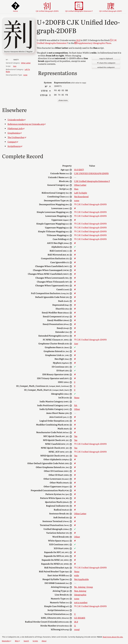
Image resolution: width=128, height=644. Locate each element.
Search (26, 641)
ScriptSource (14, 146)
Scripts (35, 641)
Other (77, 409)
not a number (81, 602)
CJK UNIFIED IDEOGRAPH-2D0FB (91, 173)
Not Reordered (81, 196)
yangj (77, 629)
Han (15, 66)
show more (63, 100)
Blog (17, 641)
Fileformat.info (15, 128)
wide (77, 575)
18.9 (76, 622)
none (25, 75)
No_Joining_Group (83, 587)
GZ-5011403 (80, 618)
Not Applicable (81, 579)
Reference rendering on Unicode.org (26, 124)
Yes (76, 436)
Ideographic (80, 595)
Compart (12, 142)
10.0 (78, 40)
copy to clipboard (106, 58)
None (77, 397)
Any (76, 343)
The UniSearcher (16, 137)
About (44, 641)
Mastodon (6, 641)
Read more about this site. (113, 637)
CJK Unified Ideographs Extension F (92, 181)
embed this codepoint (106, 67)
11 (75, 626)
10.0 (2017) (79, 169)
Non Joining (80, 591)
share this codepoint (106, 63)
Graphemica (14, 133)
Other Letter (26, 63)
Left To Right (81, 193)
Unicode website (16, 120)
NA (76, 405)
